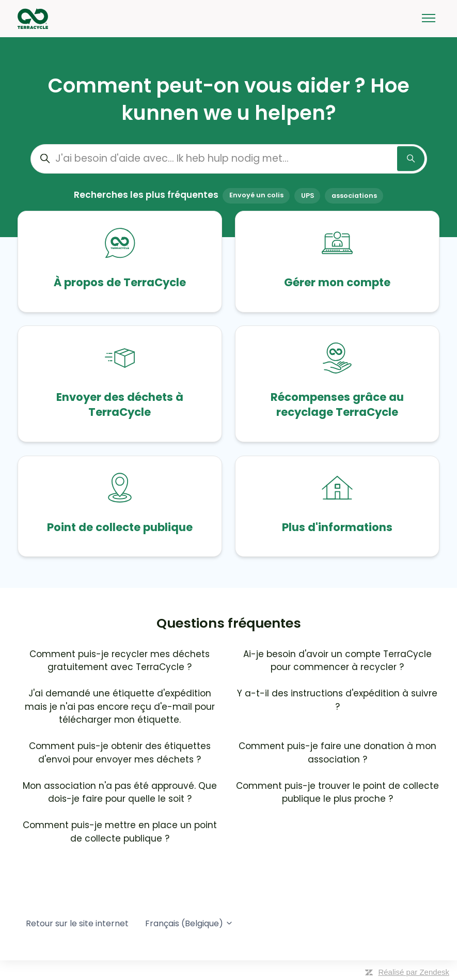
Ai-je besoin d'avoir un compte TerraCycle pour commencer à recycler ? (337, 661)
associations (354, 196)
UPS (308, 196)
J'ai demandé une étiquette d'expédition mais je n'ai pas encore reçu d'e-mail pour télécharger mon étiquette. (120, 706)
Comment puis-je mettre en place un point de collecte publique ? (120, 832)
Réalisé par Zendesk (414, 972)
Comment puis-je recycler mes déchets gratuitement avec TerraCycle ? (120, 661)
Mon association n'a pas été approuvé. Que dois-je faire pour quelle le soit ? (120, 792)
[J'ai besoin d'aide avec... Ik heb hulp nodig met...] (229, 159)
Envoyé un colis (256, 196)
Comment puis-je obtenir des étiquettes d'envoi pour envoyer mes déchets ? (120, 753)
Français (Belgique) (189, 923)
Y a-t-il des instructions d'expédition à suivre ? (337, 700)
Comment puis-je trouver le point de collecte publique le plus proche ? (337, 792)
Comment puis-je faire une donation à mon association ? (337, 753)
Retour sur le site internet (77, 923)
